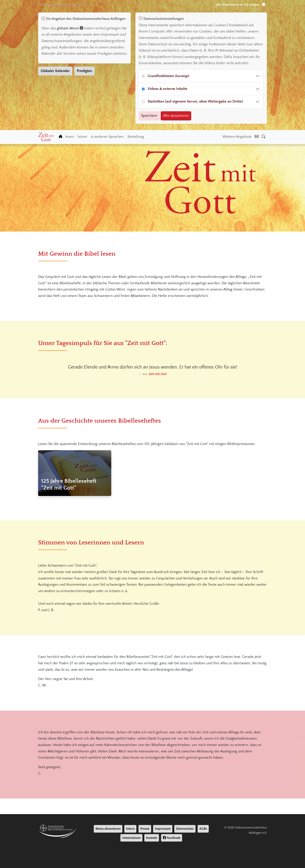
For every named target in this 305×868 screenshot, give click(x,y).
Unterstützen (131, 838)
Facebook (172, 838)
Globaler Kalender (55, 71)
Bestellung (136, 137)
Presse (145, 829)
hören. (83, 137)
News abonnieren (108, 829)
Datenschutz (185, 829)
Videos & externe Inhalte (167, 89)
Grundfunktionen (168, 76)
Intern (130, 829)
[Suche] (263, 137)
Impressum (163, 829)
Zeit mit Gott (158, 374)
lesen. (70, 137)
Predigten (84, 71)
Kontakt (152, 838)
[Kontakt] (257, 137)
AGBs (203, 829)
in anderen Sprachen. (108, 137)
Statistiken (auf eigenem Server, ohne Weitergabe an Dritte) (195, 101)
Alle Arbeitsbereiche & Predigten (241, 5)
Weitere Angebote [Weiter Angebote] (237, 137)
